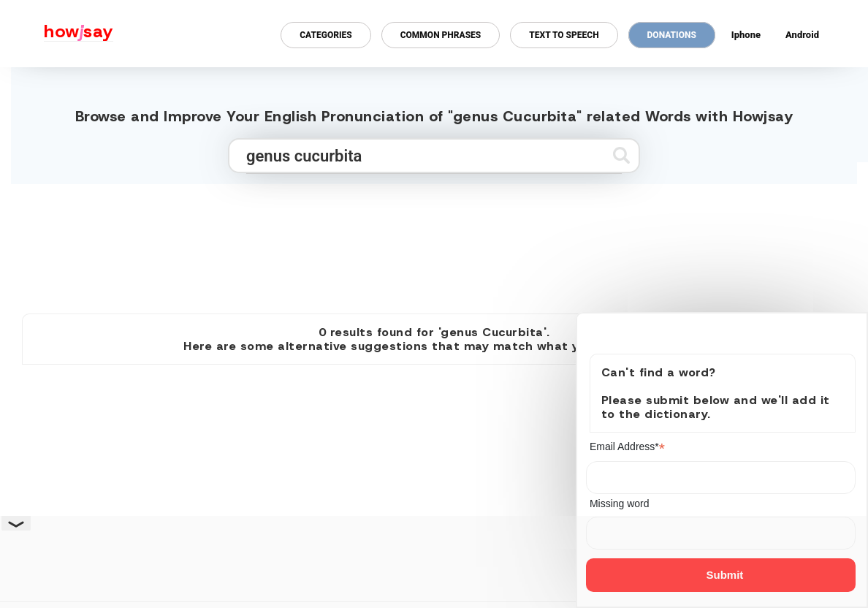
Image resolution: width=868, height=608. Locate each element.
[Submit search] (621, 155)
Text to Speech (564, 35)
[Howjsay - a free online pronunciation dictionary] (57, 34)
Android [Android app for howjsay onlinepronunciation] (802, 35)
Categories (325, 35)
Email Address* (627, 447)
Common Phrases (441, 35)
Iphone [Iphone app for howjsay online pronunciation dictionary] (746, 35)
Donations (672, 35)
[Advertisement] (434, 243)
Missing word (620, 503)
